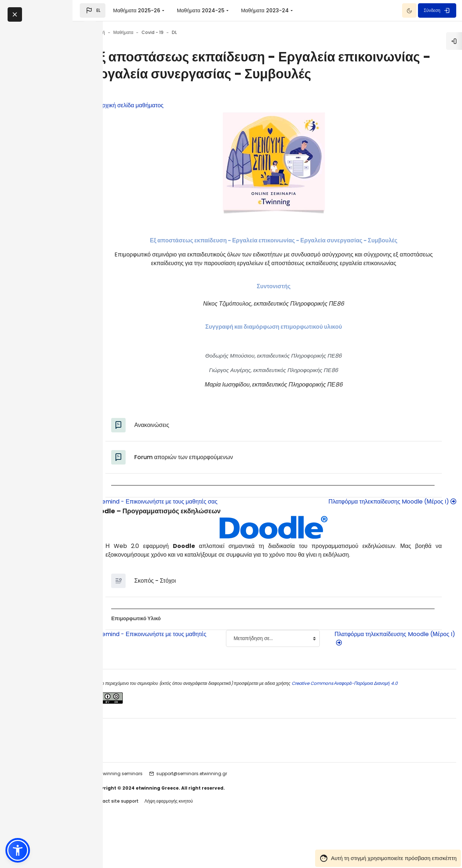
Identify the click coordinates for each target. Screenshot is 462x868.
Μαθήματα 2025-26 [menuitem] (167, 10)
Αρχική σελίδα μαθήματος (168, 122)
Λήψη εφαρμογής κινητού (209, 842)
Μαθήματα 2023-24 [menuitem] (295, 10)
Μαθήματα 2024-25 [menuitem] (231, 10)
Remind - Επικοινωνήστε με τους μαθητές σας (195, 527)
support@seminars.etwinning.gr (232, 814)
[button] (123, 10)
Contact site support (156, 842)
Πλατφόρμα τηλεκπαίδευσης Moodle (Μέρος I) (369, 527)
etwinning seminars (162, 814)
